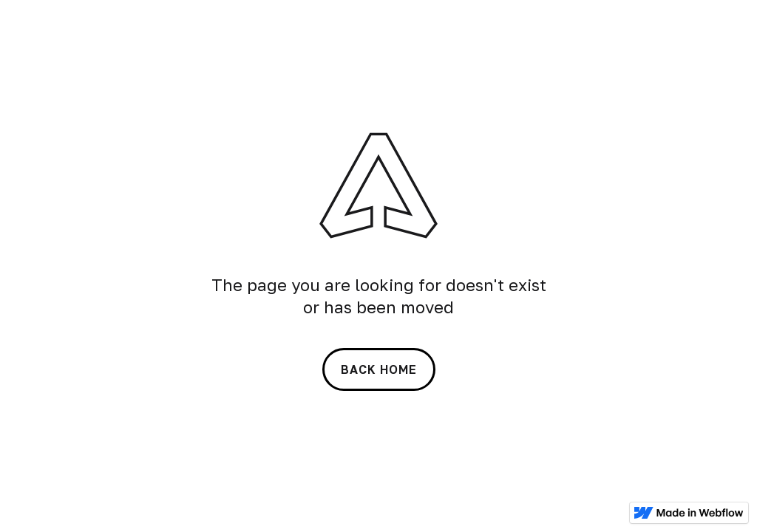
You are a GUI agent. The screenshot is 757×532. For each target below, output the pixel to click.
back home (379, 369)
